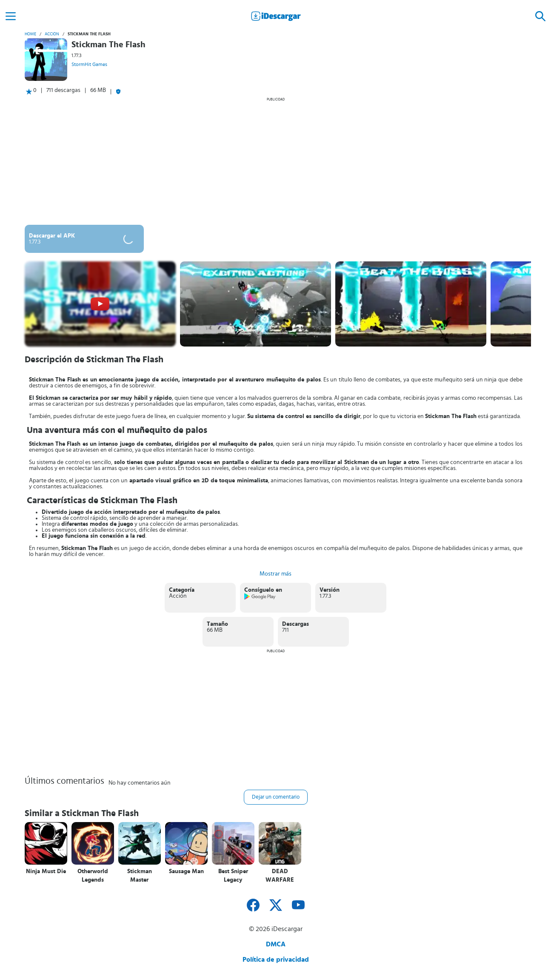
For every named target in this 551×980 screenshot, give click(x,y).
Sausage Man (186, 871)
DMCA (276, 944)
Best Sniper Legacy (233, 876)
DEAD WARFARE (280, 876)
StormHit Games (89, 64)
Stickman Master (140, 876)
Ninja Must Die (46, 871)
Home (30, 34)
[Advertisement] (276, 161)
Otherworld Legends (93, 876)
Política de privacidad (276, 960)
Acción (52, 34)
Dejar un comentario (276, 797)
